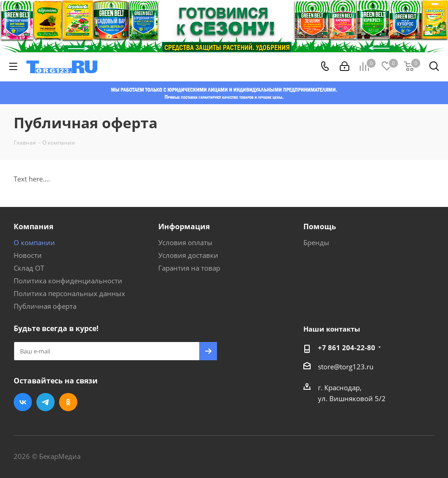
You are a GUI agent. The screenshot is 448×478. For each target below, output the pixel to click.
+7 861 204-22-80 (347, 347)
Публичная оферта (45, 306)
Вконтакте (23, 402)
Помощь (320, 226)
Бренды (316, 242)
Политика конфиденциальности (68, 281)
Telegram (45, 402)
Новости (28, 255)
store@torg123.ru (346, 367)
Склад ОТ (29, 268)
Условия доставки (188, 255)
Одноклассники (68, 402)
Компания (33, 226)
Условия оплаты (185, 242)
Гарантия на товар (189, 268)
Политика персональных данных (69, 293)
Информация (184, 226)
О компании (34, 242)
